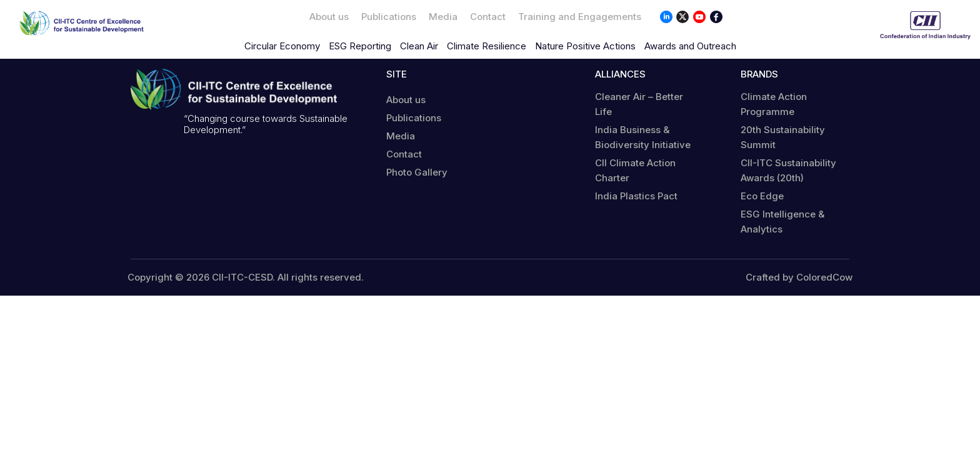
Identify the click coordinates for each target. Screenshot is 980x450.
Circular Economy (282, 46)
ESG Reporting (360, 46)
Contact (488, 17)
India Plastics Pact (636, 196)
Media (443, 17)
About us (329, 17)
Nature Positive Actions (585, 46)
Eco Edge (762, 196)
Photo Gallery (417, 172)
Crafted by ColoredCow (799, 277)
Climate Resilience (487, 46)
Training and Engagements (580, 17)
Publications (389, 17)
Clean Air (419, 46)
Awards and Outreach (690, 46)
